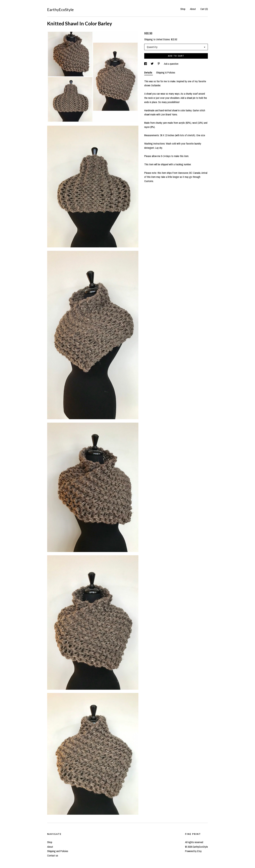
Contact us (53, 855)
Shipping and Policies (58, 851)
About (193, 9)
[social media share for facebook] (146, 64)
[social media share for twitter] (152, 64)
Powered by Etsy (193, 851)
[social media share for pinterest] (159, 64)
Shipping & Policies (166, 72)
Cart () (204, 9)
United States (163, 39)
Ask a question (171, 64)
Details (149, 72)
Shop (183, 9)
